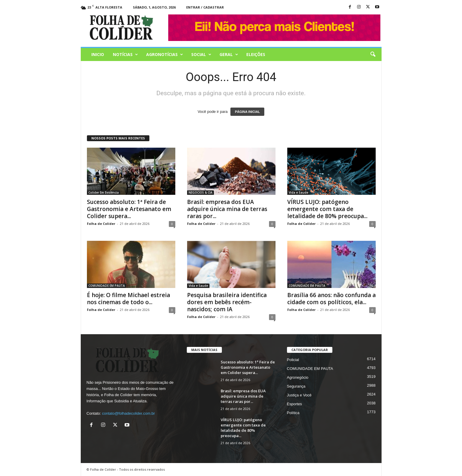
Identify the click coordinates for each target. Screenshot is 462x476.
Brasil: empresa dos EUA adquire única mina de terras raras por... (227, 209)
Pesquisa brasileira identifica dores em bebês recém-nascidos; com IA (227, 302)
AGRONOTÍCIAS (165, 55)
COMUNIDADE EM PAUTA (107, 286)
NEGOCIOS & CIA (201, 192)
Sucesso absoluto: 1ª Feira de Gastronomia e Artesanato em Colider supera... (129, 209)
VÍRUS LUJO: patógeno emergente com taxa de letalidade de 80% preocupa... (327, 209)
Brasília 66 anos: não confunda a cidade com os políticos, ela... (331, 299)
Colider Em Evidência (104, 192)
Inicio (98, 54)
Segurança (296, 386)
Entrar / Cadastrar (205, 7)
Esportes (294, 404)
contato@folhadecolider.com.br (128, 413)
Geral (229, 55)
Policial (293, 360)
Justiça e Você (299, 395)
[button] (373, 55)
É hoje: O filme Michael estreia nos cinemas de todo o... (128, 299)
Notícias (125, 55)
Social (201, 55)
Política (293, 413)
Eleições (256, 54)
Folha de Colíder (101, 224)
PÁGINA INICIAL (247, 112)
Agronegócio (298, 377)
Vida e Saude (298, 192)
